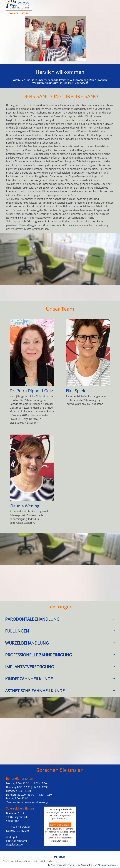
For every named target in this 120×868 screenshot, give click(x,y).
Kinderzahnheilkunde (29, 679)
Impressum (59, 857)
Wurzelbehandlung (27, 643)
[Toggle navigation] (111, 8)
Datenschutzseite (56, 838)
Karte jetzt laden (60, 825)
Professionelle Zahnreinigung (39, 655)
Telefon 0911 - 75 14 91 (19, 13)
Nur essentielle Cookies (62, 865)
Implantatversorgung (30, 667)
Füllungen (17, 631)
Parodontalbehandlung (32, 619)
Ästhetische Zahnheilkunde (35, 691)
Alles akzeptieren (105, 865)
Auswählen (85, 865)
